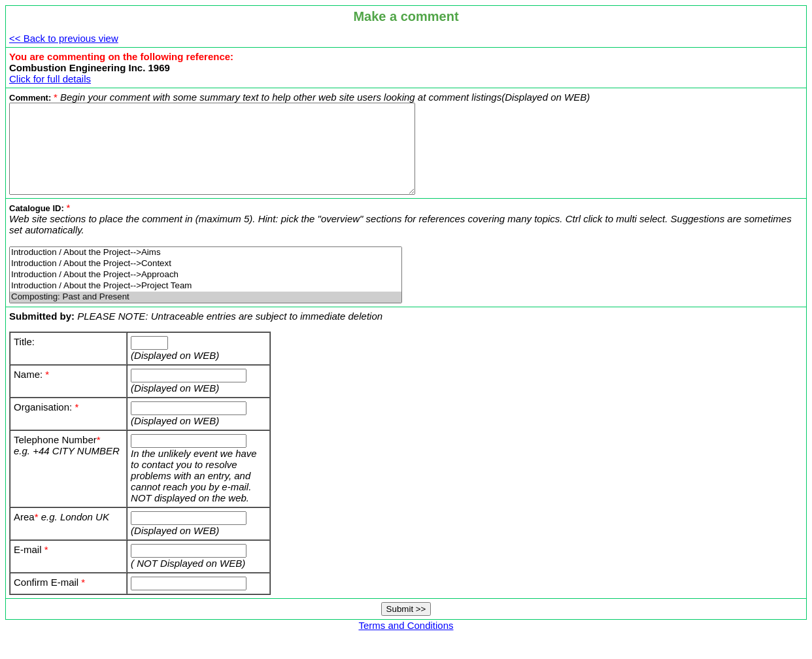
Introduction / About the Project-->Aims (206, 270)
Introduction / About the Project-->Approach (206, 293)
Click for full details (50, 79)
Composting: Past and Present (206, 315)
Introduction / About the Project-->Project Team (206, 304)
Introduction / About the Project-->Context (206, 281)
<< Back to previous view (64, 38)
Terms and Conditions (406, 643)
